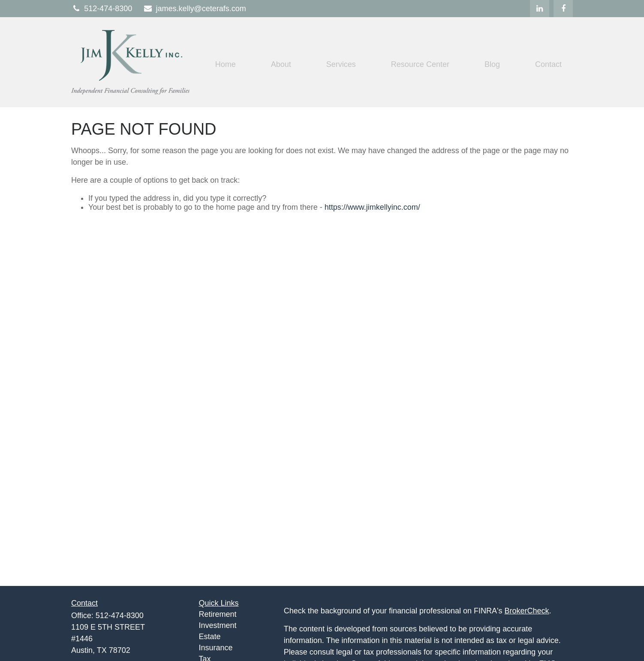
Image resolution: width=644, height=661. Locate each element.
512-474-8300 (102, 9)
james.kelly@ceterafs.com (194, 9)
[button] (226, 64)
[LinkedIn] (540, 9)
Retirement (218, 614)
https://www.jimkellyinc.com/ (372, 207)
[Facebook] (563, 9)
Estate (210, 637)
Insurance (216, 648)
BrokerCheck (527, 611)
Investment (218, 625)
